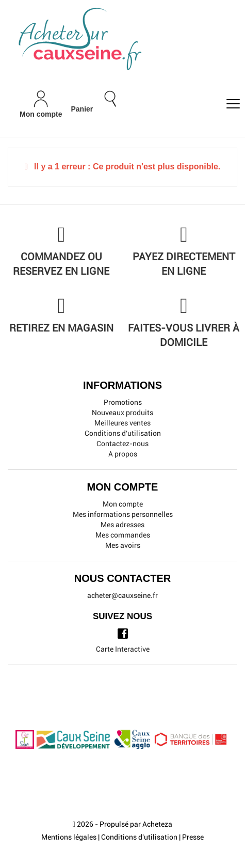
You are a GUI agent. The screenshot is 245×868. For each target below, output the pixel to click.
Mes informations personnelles (123, 514)
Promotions (123, 402)
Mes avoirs (123, 545)
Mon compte (123, 504)
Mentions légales (69, 837)
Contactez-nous (123, 444)
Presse (193, 837)
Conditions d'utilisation (123, 433)
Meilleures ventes (123, 423)
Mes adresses (123, 525)
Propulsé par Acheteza (136, 824)
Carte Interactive (123, 649)
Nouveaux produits (123, 413)
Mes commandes (123, 535)
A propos (123, 454)
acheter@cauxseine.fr (123, 595)
